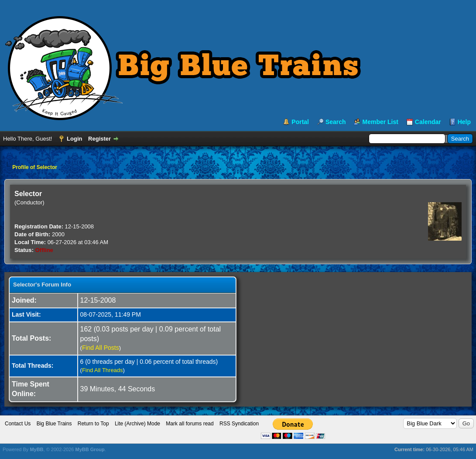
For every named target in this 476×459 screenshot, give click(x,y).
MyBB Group (90, 449)
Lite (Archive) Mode (137, 424)
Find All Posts (101, 348)
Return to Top (93, 424)
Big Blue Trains (54, 424)
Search (336, 122)
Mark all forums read (190, 424)
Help (464, 122)
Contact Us (18, 424)
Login (74, 139)
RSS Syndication (239, 424)
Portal (300, 122)
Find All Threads (103, 370)
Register (99, 139)
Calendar (428, 122)
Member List (380, 122)
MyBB (36, 449)
